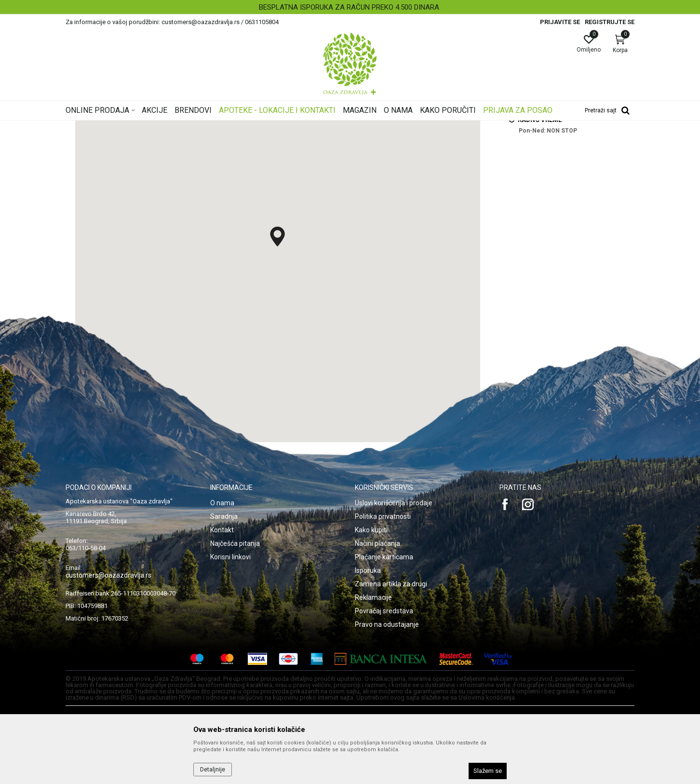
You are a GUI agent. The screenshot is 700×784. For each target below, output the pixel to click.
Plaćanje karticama (384, 677)
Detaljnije (213, 770)
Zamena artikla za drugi (391, 704)
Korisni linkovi (230, 677)
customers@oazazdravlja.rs (108, 696)
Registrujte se (610, 22)
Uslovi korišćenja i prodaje (394, 623)
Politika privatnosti (383, 637)
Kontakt (222, 650)
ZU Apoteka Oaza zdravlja (221, 127)
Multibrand (165, 127)
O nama (222, 623)
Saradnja (224, 637)
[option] (350, 7)
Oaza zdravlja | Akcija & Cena (105, 127)
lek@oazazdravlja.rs (547, 178)
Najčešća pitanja (235, 664)
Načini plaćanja (377, 664)
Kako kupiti (371, 650)
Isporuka (368, 691)
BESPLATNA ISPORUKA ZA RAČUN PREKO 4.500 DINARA (349, 7)
